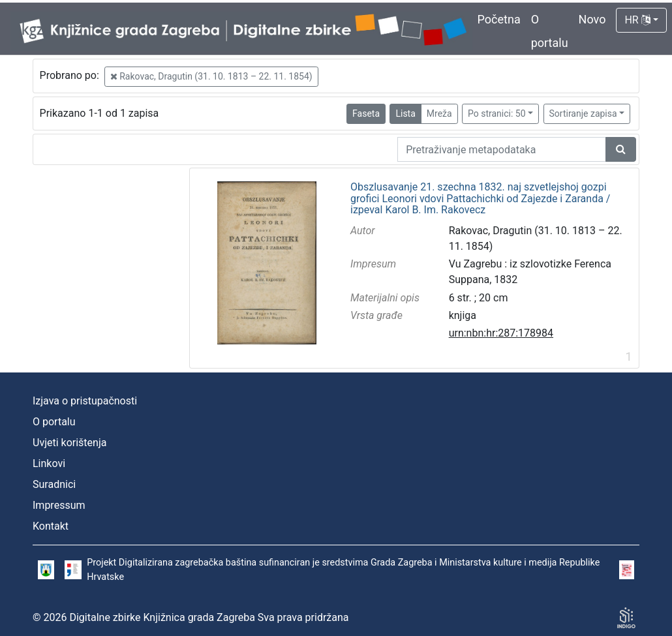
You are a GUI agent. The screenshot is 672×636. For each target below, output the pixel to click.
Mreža (439, 114)
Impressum (59, 505)
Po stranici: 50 (497, 114)
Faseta (366, 114)
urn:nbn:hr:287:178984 (501, 333)
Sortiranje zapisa (583, 114)
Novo (592, 19)
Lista (405, 114)
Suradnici (54, 484)
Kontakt (51, 526)
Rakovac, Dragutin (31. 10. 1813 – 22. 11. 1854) (211, 76)
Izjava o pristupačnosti (85, 401)
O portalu (54, 422)
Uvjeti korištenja (69, 443)
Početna (499, 19)
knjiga (463, 315)
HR (637, 20)
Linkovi (49, 463)
